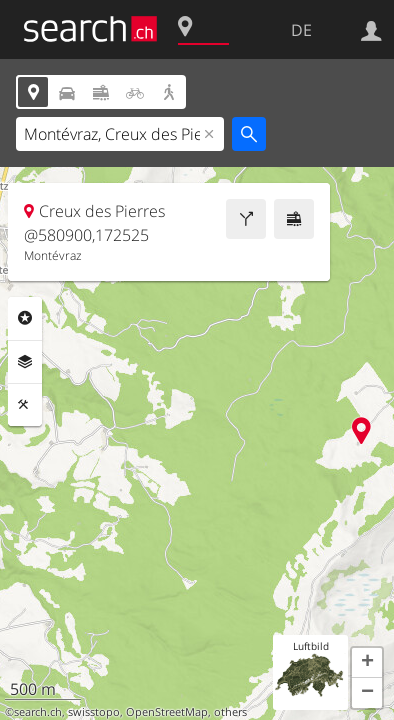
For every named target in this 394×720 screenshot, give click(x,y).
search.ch (38, 712)
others (230, 712)
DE (301, 30)
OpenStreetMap (167, 712)
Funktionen (25, 405)
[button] (367, 663)
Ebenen (25, 362)
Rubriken (25, 318)
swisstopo (94, 712)
